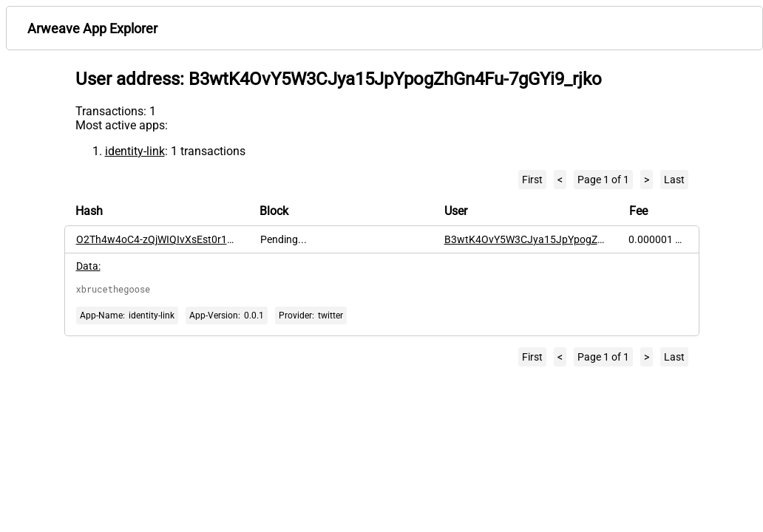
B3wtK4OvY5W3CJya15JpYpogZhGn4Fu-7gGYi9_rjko (568, 239)
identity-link (135, 151)
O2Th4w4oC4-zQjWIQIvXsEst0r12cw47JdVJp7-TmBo (200, 239)
